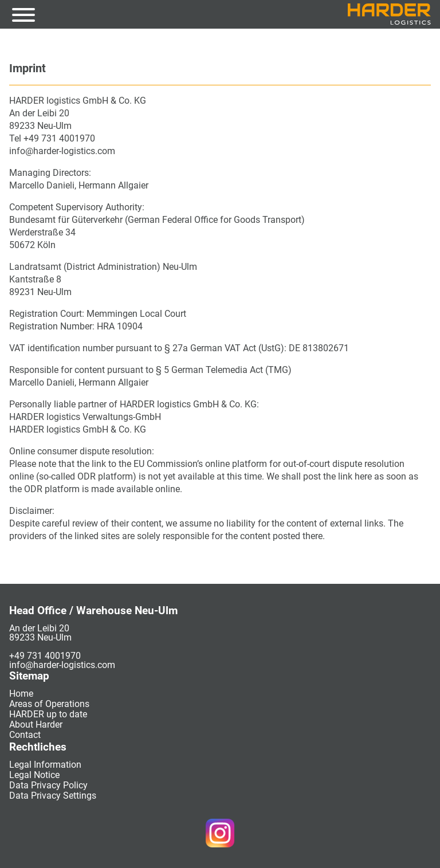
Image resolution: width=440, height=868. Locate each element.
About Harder (36, 724)
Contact (25, 735)
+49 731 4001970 (45, 656)
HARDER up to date (48, 714)
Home (21, 694)
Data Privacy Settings (53, 796)
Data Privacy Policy (48, 785)
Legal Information (45, 765)
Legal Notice (34, 775)
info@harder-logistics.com (62, 665)
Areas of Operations (49, 704)
